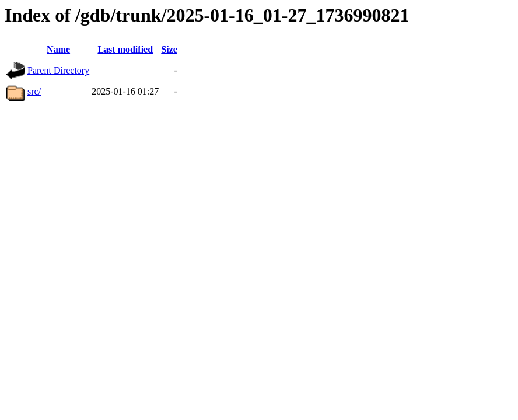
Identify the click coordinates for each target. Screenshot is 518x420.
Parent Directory (58, 70)
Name (58, 49)
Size (169, 49)
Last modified (125, 49)
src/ (34, 91)
